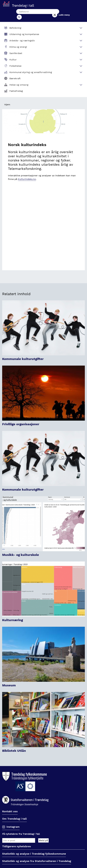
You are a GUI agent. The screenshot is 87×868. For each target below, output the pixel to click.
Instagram (13, 822)
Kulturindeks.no (27, 174)
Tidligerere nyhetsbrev (17, 842)
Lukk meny (70, 12)
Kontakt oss (10, 807)
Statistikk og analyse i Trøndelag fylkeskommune (34, 849)
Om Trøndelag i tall (14, 814)
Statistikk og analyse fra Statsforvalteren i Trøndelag (37, 856)
